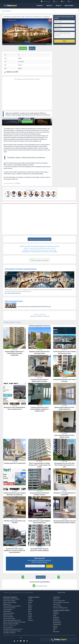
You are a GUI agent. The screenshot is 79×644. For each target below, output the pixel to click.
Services (59, 6)
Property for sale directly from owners (13, 629)
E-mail (32, 48)
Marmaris (31, 620)
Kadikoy (55, 628)
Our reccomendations (9, 613)
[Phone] (46, 2)
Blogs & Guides (69, 6)
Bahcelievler (56, 632)
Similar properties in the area (12, 322)
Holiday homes (7, 611)
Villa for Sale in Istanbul (9, 601)
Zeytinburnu (56, 617)
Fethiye (30, 617)
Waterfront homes (8, 615)
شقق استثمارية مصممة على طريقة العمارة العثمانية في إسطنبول (40, 250)
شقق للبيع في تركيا (8, 627)
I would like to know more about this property (39, 239)
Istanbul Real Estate (6, 11)
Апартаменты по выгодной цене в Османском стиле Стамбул (39, 252)
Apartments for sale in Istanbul (11, 599)
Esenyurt (55, 626)
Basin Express (57, 621)
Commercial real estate (9, 608)
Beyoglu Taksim (57, 623)
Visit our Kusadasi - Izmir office (61, 602)
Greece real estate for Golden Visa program (14, 622)
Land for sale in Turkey (9, 618)
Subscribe (49, 566)
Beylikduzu (56, 612)
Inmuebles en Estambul (9, 633)
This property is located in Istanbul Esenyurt (21, 269)
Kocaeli (30, 615)
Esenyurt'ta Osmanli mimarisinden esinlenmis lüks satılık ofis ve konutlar (39, 246)
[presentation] (4, 31)
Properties (40, 6)
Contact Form (57, 604)
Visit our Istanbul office (59, 601)
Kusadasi (31, 601)
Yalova (30, 618)
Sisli (54, 630)
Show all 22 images (27, 121)
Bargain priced (7, 604)
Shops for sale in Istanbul (10, 602)
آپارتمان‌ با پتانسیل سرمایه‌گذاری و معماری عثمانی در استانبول (39, 248)
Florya (55, 616)
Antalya (30, 602)
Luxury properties (8, 610)
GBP (70, 1)
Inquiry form (56, 599)
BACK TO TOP (62, 593)
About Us (50, 6)
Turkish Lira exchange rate (39, 314)
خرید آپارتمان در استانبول (9, 626)
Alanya (30, 608)
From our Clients (57, 606)
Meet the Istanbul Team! (14, 301)
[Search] (56, 2)
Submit (64, 41)
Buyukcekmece (57, 625)
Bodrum (30, 606)
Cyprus (30, 613)
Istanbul (30, 599)
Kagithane (56, 614)
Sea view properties (8, 617)
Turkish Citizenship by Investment (12, 606)
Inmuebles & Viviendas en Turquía (12, 631)
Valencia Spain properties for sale (12, 620)
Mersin (30, 610)
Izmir (29, 604)
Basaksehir (56, 619)
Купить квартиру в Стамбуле (11, 624)
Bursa (30, 611)
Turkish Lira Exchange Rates (60, 608)
